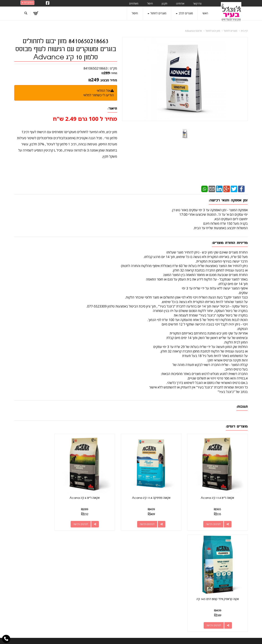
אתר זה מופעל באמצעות (131, 637)
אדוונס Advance (193, 31)
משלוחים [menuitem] (134, 3)
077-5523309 (171, 569)
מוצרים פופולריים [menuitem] (238, 555)
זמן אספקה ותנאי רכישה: (228, 200)
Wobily (144, 637)
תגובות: (242, 407)
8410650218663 (95, 68)
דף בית (244, 31)
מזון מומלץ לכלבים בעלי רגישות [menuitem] (230, 606)
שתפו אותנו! (111, 560)
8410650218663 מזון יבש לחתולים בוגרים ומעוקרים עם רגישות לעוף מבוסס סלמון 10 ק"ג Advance (66, 49)
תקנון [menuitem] (164, 3)
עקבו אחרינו (119, 545)
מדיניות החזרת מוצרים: (230, 243)
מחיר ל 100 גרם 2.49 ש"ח (85, 119)
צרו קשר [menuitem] (197, 3)
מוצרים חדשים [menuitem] (239, 566)
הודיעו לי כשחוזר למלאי (99, 95)
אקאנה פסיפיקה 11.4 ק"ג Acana (161, 491)
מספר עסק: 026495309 (172, 564)
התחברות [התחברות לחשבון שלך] (27, 3)
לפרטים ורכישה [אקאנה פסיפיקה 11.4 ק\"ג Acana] (157, 517)
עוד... (65, 545)
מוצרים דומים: (237, 426)
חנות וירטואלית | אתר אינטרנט (105, 637)
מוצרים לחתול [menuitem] (157, 13)
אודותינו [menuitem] (180, 3)
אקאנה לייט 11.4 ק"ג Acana (221, 491)
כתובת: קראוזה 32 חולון (173, 560)
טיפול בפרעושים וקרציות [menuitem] (234, 601)
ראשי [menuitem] (205, 13)
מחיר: (109, 73)
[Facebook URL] (48, 3)
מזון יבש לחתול (213, 31)
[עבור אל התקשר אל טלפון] (6, 639)
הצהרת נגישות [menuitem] (239, 612)
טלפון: (184, 569)
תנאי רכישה (181, 574)
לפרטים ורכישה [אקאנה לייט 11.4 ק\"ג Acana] (217, 517)
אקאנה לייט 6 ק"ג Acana (101, 491)
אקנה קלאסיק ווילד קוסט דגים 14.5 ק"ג (41, 491)
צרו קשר (181, 545)
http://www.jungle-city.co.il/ (109, 555)
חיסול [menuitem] (150, 3)
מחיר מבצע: (108, 80)
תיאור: (112, 108)
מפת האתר (239, 545)
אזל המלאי (104, 91)
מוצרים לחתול (230, 31)
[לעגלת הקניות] (36, 13)
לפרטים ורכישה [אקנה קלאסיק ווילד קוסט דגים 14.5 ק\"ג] (37, 517)
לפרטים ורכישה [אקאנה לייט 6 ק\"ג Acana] (97, 517)
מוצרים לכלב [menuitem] (184, 13)
